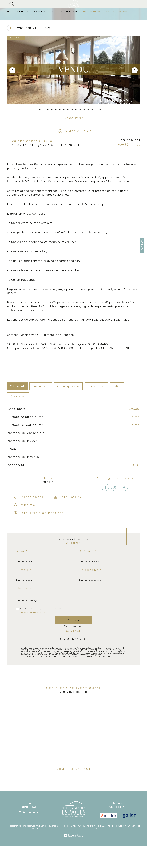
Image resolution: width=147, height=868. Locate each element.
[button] (135, 70)
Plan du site (83, 826)
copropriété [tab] (68, 386)
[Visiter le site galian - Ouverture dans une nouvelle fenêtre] (130, 816)
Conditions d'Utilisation (84, 656)
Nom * (22, 551)
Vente (22, 12)
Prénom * (88, 551)
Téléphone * (91, 570)
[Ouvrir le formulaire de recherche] (12, 4)
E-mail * (24, 570)
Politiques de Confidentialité (60, 656)
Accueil (11, 12)
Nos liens (119, 826)
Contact (142, 245)
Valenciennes (45, 12)
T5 (76, 12)
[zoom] (73, 103)
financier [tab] (97, 386)
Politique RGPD (132, 826)
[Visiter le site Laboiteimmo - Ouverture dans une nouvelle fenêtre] (73, 839)
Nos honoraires (69, 826)
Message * (26, 588)
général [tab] (17, 386)
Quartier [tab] (18, 396)
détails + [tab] (41, 386)
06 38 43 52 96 (73, 639)
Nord (32, 12)
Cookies (100, 828)
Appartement (64, 12)
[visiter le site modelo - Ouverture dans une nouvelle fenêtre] (109, 815)
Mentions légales (98, 826)
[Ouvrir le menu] (136, 4)
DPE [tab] (117, 386)
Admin (111, 826)
